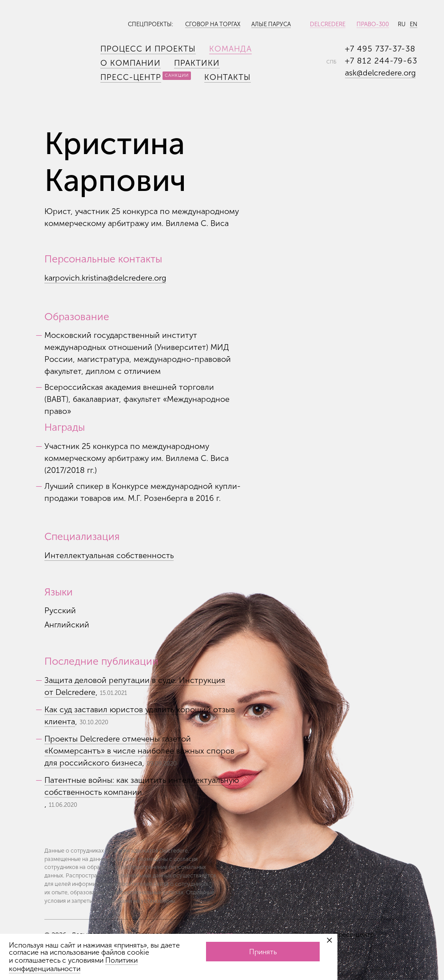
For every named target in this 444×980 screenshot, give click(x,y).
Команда (230, 49)
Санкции (177, 75)
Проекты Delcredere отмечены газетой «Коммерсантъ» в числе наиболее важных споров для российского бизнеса (139, 751)
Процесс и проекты (148, 49)
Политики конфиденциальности (73, 964)
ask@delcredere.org (380, 73)
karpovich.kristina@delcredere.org (105, 278)
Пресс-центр (131, 77)
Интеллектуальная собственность (109, 555)
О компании (131, 63)
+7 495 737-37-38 (380, 49)
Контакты (228, 77)
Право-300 (373, 24)
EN (414, 24)
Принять (263, 952)
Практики (197, 63)
